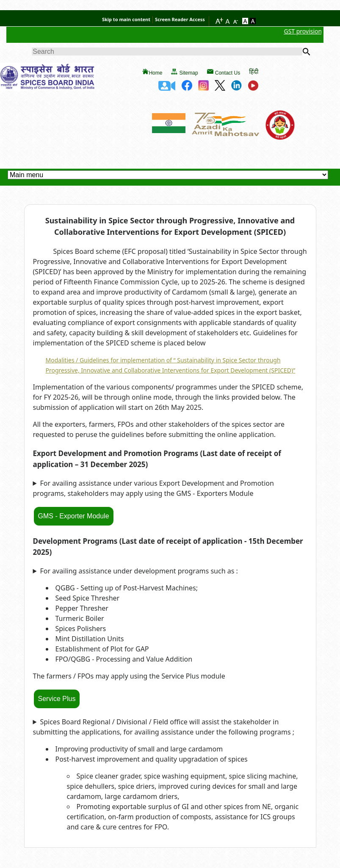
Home (155, 73)
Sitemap (189, 73)
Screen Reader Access (180, 19)
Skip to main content (126, 19)
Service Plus (57, 699)
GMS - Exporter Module (74, 516)
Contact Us (228, 73)
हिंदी (254, 71)
